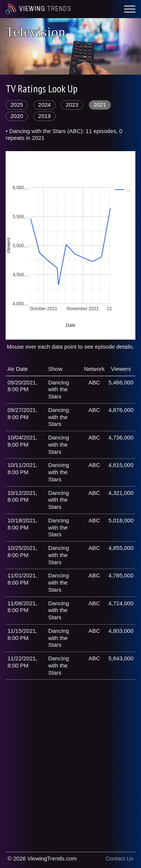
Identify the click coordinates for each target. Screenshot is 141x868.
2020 (17, 116)
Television (36, 32)
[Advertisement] (70, 758)
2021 (100, 105)
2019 (45, 116)
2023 (72, 105)
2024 (45, 105)
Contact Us (120, 858)
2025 (17, 105)
